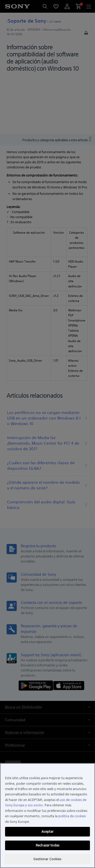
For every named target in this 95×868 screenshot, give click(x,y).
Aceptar (48, 832)
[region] (48, 816)
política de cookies (72, 816)
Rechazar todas (48, 845)
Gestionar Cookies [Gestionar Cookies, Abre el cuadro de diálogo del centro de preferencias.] (47, 859)
